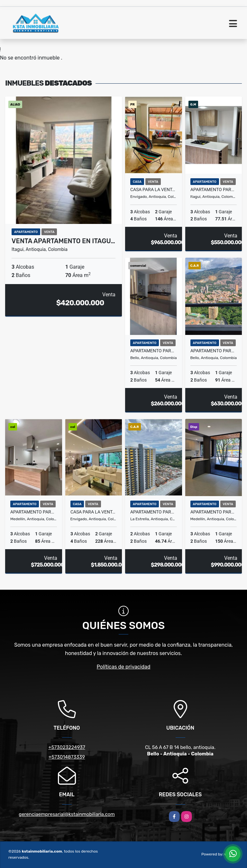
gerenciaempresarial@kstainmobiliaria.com (67, 814)
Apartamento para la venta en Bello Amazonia (214, 351)
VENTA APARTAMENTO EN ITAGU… (63, 241)
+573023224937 (67, 747)
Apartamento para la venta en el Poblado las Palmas (34, 512)
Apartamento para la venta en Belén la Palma (214, 512)
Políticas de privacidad (124, 667)
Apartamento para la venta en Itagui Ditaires (214, 189)
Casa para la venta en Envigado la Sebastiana (94, 512)
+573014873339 (67, 757)
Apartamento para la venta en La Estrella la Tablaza (154, 512)
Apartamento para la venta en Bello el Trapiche (154, 351)
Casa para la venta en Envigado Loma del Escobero (154, 189)
